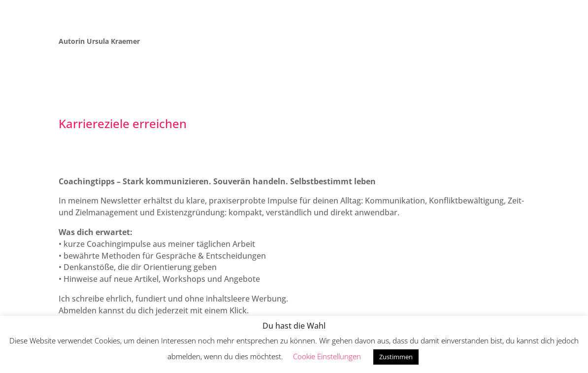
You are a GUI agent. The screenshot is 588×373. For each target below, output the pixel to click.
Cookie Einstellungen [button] (327, 356)
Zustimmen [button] (396, 357)
